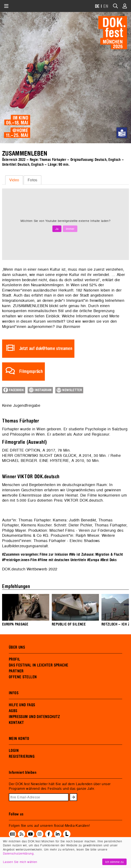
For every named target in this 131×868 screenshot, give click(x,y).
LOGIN (14, 751)
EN (106, 6)
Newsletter (69, 390)
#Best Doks (109, 560)
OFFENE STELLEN (23, 677)
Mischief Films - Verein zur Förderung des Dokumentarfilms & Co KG (63, 533)
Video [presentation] (14, 180)
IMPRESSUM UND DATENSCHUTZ (34, 717)
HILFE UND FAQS (22, 705)
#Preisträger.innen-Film (19, 560)
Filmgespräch (31, 372)
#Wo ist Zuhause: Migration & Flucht (96, 555)
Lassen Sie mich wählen (20, 862)
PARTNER (16, 671)
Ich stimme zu (114, 862)
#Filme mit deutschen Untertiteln (62, 560)
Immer (70, 229)
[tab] (14, 180)
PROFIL (14, 659)
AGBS (13, 711)
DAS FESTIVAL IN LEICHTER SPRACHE (38, 665)
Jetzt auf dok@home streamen (46, 349)
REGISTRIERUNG (22, 757)
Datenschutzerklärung (18, 853)
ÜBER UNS (17, 647)
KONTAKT (16, 723)
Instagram (40, 390)
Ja (57, 229)
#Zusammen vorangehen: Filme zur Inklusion (35, 555)
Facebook (14, 390)
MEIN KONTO (19, 739)
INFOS (14, 693)
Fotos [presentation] (33, 180)
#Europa (93, 560)
